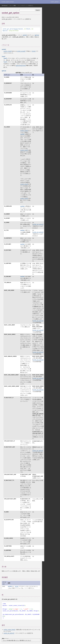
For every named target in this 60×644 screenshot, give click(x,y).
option (10, 640)
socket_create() (8, 51)
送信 (15, 640)
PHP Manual (5, 6)
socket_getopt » (55, 2)
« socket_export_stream (7, 2)
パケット (18, 640)
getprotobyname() (21, 66)
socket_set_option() (38, 224)
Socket (16, 29)
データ (26, 640)
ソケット (5, 640)
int (7, 640)
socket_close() (24, 131)
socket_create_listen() (9, 630)
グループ (29, 640)
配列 (23, 640)
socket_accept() (21, 51)
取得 (21, 640)
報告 (12, 640)
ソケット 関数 (12, 6)
